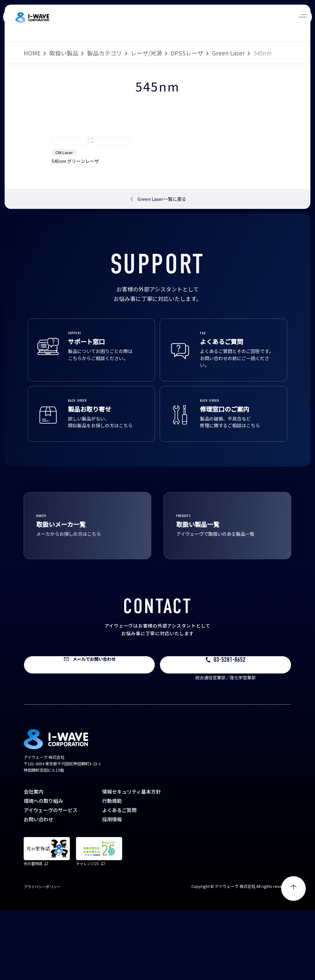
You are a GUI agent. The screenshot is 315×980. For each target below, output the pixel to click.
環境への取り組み (43, 871)
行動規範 (112, 871)
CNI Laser (64, 222)
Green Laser (228, 53)
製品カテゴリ (105, 53)
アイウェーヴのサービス (51, 880)
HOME (32, 53)
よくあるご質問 (119, 880)
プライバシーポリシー (42, 956)
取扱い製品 (64, 53)
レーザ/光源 (146, 53)
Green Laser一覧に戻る (157, 269)
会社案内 (34, 861)
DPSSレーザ (187, 53)
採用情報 (112, 889)
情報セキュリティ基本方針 (132, 861)
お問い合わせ (38, 889)
